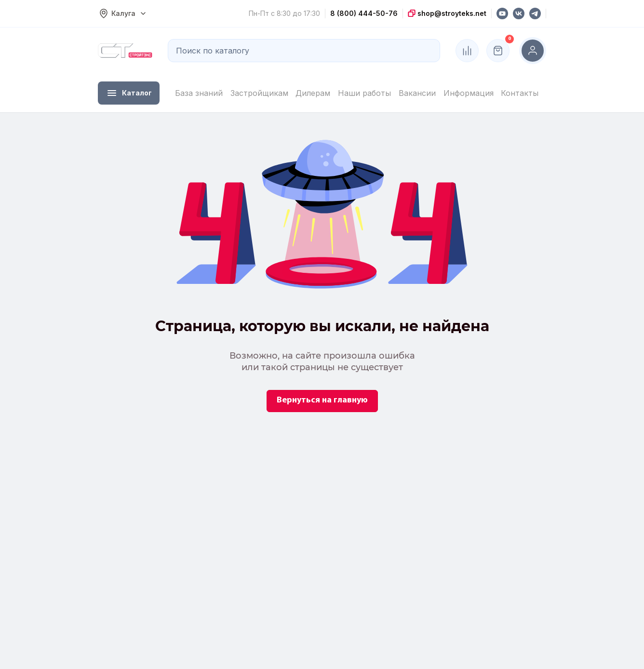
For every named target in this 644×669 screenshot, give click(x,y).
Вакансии (417, 93)
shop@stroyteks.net (451, 13)
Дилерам (313, 93)
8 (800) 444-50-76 (364, 13)
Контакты (520, 93)
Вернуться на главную (322, 400)
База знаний (199, 93)
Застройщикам (259, 93)
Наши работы (364, 93)
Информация (469, 93)
